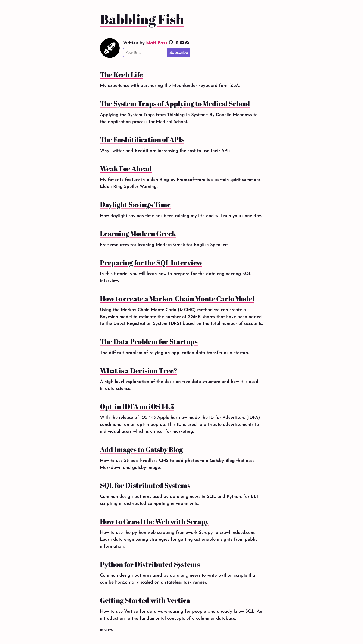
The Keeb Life (121, 75)
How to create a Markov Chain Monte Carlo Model (177, 299)
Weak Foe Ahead (126, 169)
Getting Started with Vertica (145, 600)
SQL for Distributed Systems (145, 485)
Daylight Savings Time (135, 205)
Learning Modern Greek (138, 234)
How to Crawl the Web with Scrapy (154, 521)
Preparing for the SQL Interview (151, 263)
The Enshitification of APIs (142, 139)
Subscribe (179, 52)
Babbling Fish (142, 19)
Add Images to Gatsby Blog (141, 449)
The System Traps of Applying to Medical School (175, 104)
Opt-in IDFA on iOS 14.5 (137, 407)
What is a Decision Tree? (139, 371)
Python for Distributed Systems (150, 564)
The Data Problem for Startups (149, 341)
